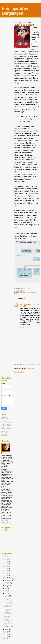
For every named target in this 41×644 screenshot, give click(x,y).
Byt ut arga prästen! (7, 617)
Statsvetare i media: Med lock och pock (9, 601)
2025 (5, 558)
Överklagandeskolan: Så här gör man (7, 423)
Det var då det (5, 433)
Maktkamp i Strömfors (5, 435)
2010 (5, 636)
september (8, 584)
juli (6, 587)
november (8, 580)
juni (6, 589)
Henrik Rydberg (23, 293)
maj (6, 590)
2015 (5, 575)
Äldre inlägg (36, 364)
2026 (5, 556)
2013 (5, 631)
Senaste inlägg (19, 364)
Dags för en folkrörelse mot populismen (6, 420)
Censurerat (5, 431)
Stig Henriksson (32, 293)
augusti (7, 585)
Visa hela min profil (7, 522)
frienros (23, 304)
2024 (5, 560)
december (8, 579)
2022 (5, 563)
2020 (5, 567)
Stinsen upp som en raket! (9, 627)
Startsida (28, 364)
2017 (5, 572)
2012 (5, 633)
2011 (5, 635)
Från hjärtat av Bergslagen (15, 11)
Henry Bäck (7, 453)
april (6, 592)
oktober (7, 582)
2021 (5, 565)
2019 (5, 568)
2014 (5, 577)
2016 (5, 574)
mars (6, 593)
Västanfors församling (20, 294)
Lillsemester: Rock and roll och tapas (9, 613)
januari (7, 629)
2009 (5, 638)
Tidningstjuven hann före (8, 597)
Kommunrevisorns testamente (7, 429)
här (18, 83)
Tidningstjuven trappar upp (8, 604)
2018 (5, 570)
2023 (5, 561)
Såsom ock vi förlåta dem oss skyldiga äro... (8, 609)
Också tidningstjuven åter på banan (9, 621)
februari (7, 595)
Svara (22, 327)
